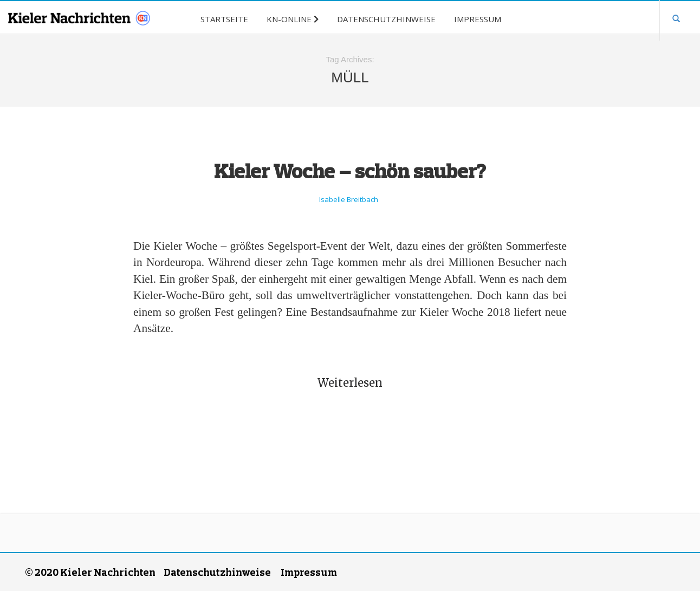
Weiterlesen (350, 383)
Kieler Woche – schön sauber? (350, 171)
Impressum (309, 572)
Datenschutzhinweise (217, 572)
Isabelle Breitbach (349, 199)
